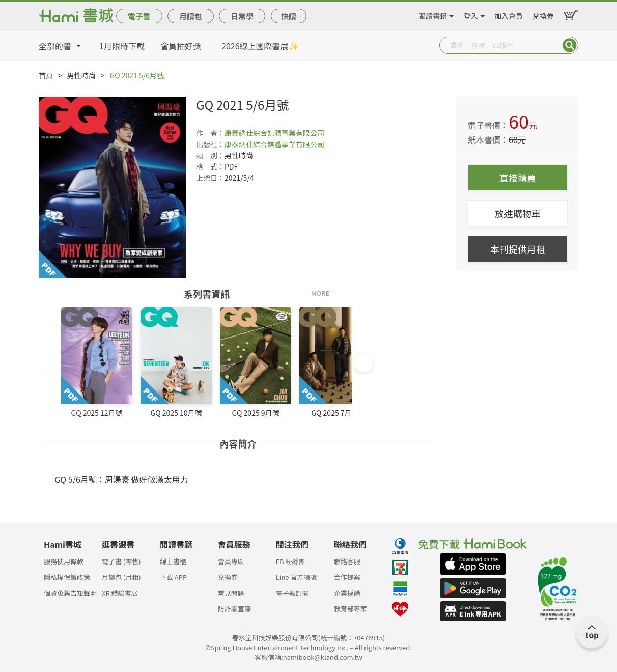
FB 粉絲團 (291, 561)
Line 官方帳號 (297, 577)
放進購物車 (518, 213)
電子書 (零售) (121, 561)
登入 (471, 14)
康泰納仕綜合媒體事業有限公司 (274, 133)
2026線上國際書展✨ (260, 46)
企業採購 (347, 593)
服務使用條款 (64, 561)
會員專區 (231, 561)
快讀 (289, 16)
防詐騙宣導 (234, 609)
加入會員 (509, 14)
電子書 (139, 16)
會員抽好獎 (181, 46)
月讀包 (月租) (121, 577)
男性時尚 (81, 75)
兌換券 (543, 14)
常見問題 (231, 593)
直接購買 (518, 178)
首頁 (46, 75)
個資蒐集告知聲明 (70, 593)
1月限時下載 (122, 46)
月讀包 (191, 16)
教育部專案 (350, 609)
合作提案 (347, 577)
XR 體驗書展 (120, 593)
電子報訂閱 (292, 593)
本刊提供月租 (518, 249)
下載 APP (173, 577)
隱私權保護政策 (67, 577)
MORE (320, 292)
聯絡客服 (347, 561)
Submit (570, 45)
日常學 (242, 16)
